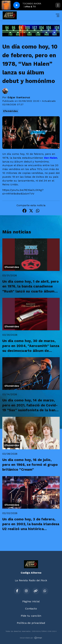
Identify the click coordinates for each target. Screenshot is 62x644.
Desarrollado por (31, 638)
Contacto (31, 609)
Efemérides (10, 111)
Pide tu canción (31, 616)
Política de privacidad (31, 623)
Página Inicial (31, 601)
